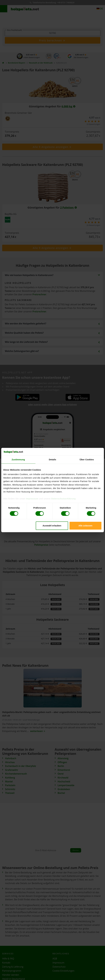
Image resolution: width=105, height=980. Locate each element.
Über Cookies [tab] (87, 460)
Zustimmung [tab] (18, 460)
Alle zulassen (85, 526)
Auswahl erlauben (52, 526)
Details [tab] (53, 460)
